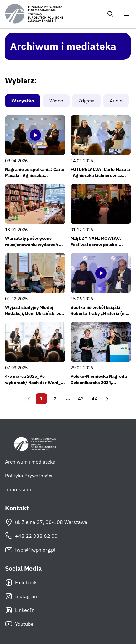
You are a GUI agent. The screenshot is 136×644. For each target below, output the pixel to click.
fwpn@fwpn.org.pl (30, 550)
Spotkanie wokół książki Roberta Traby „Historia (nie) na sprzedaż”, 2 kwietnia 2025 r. (100, 317)
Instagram (22, 596)
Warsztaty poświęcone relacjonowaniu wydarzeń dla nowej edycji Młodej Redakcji (35, 244)
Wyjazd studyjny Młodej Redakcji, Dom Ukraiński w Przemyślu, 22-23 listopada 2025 (33, 317)
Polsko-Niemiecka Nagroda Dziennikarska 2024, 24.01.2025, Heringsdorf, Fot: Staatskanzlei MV (100, 385)
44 (95, 399)
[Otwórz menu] (127, 14)
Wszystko (23, 101)
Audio (116, 101)
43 (81, 399)
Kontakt (17, 508)
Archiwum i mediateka (30, 462)
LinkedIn (20, 610)
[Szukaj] (110, 14)
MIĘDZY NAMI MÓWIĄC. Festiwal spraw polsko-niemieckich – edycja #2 (96, 244)
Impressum (18, 489)
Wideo (56, 101)
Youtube (19, 624)
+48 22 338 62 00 (31, 536)
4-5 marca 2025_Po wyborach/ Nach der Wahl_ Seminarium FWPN (33, 382)
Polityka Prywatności (29, 476)
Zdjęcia (86, 101)
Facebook (21, 582)
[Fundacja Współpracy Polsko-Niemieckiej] (34, 14)
